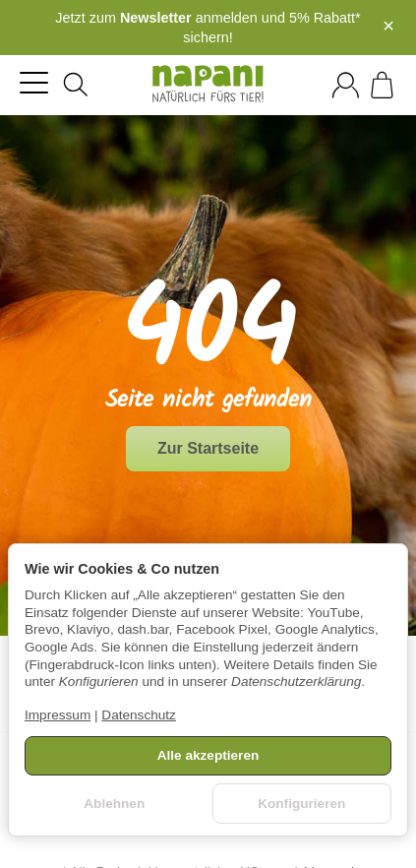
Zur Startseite (208, 448)
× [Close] (388, 26)
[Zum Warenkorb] (382, 85)
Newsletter (156, 18)
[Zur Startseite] (208, 85)
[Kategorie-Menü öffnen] (34, 82)
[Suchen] (76, 85)
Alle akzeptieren (208, 755)
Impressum (58, 715)
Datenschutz (139, 715)
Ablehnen (114, 804)
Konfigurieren (301, 804)
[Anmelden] (346, 85)
